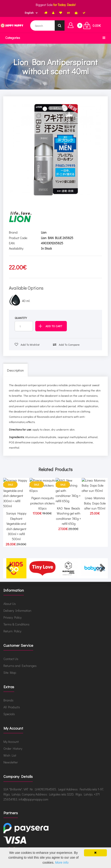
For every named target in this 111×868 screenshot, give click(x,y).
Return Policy (12, 627)
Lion (44, 232)
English (29, 13)
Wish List (10, 751)
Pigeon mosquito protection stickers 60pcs (42, 514)
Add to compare (66, 344)
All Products (12, 702)
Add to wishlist (27, 344)
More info (62, 863)
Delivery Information (17, 606)
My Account (11, 737)
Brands (8, 696)
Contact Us (11, 654)
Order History (13, 744)
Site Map (10, 668)
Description (15, 370)
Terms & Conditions (16, 620)
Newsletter (11, 758)
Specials (9, 709)
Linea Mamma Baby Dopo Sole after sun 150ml (95, 514)
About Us (10, 599)
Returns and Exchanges (20, 661)
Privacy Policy (12, 613)
